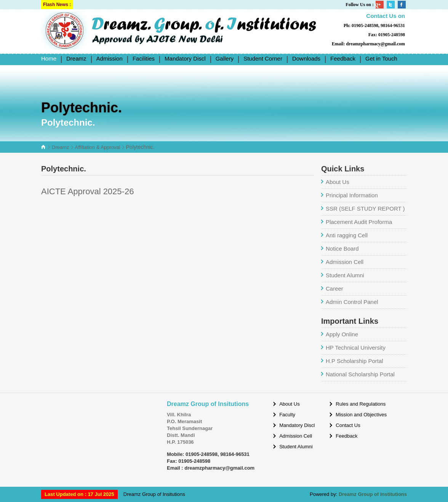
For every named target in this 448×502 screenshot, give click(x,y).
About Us (338, 182)
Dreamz (61, 147)
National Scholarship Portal (360, 374)
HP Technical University (356, 348)
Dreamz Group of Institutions (373, 494)
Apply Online (342, 334)
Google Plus (380, 5)
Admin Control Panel (352, 302)
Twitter (391, 5)
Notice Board (342, 249)
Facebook (402, 5)
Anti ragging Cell (347, 235)
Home (49, 58)
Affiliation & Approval (98, 147)
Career (334, 289)
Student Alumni (345, 275)
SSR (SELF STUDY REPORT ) (365, 209)
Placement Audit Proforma (359, 222)
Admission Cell (345, 262)
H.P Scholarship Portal (354, 361)
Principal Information (352, 195)
